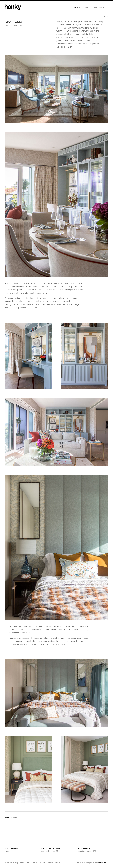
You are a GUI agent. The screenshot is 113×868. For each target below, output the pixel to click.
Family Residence (83, 848)
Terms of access (32, 863)
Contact (50, 863)
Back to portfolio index (108, 17)
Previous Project (101, 17)
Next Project (105, 17)
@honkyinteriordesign (99, 863)
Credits (57, 863)
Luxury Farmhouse (11, 848)
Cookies (42, 863)
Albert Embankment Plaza (50, 848)
